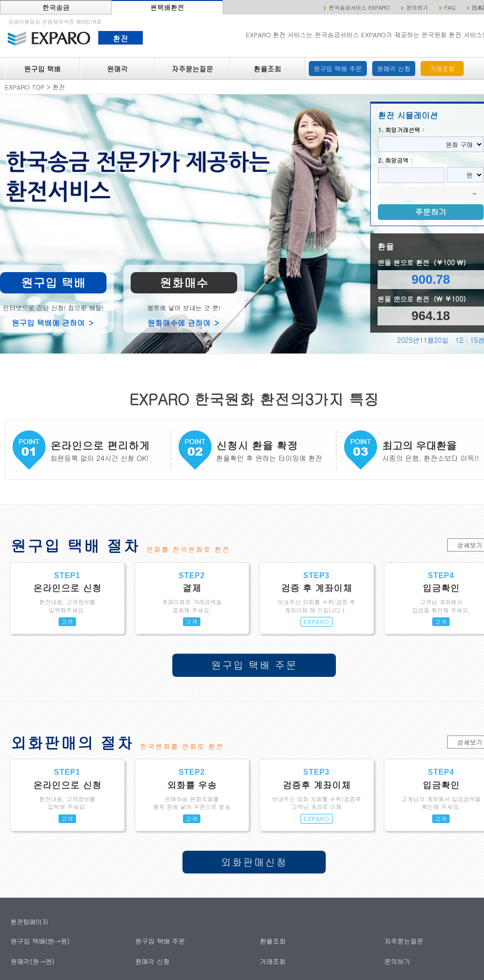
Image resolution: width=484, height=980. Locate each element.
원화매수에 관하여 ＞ (184, 322)
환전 (120, 38)
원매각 (117, 69)
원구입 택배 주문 (338, 69)
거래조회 (442, 69)
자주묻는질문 (193, 69)
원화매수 (184, 283)
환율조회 (267, 69)
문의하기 (398, 961)
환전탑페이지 (30, 922)
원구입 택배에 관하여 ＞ (53, 322)
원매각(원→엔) (32, 961)
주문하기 (431, 212)
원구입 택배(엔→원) (39, 941)
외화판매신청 (254, 862)
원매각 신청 (394, 69)
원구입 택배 (42, 69)
